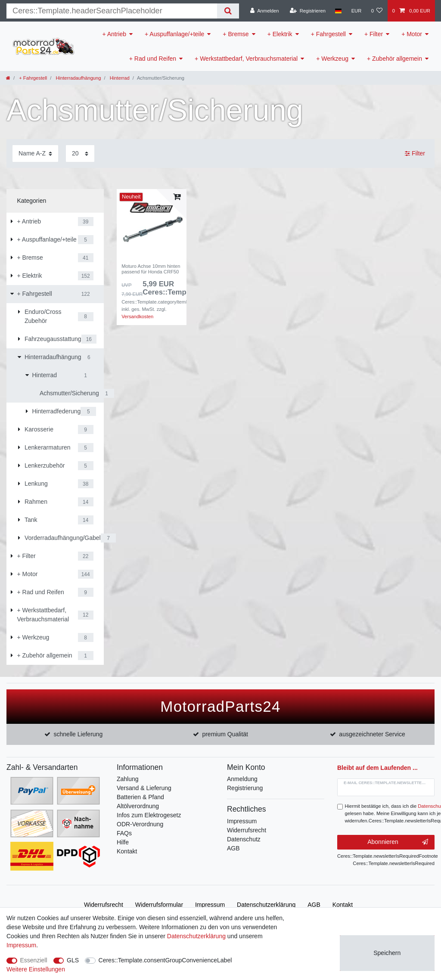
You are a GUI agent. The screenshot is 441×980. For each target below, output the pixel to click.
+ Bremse (236, 34)
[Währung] (356, 11)
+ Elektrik (280, 34)
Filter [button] (415, 154)
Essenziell (34, 960)
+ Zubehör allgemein (394, 59)
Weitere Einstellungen (36, 969)
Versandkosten (137, 316)
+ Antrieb (114, 34)
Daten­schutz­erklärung (266, 905)
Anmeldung (242, 779)
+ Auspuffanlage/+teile (174, 34)
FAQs (124, 833)
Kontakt (127, 851)
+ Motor (412, 34)
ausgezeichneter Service (372, 734)
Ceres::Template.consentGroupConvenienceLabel (165, 960)
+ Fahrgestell (328, 34)
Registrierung (245, 788)
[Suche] (228, 11)
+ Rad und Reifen (153, 59)
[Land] (338, 11)
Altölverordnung (138, 806)
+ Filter (374, 34)
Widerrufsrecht (247, 830)
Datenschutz (244, 839)
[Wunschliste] (377, 11)
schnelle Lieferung (78, 734)
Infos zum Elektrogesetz (149, 815)
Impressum (242, 821)
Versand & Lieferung (144, 788)
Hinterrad (119, 78)
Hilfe (123, 842)
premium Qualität (225, 734)
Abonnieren (398, 842)
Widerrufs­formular (159, 905)
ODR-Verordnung (140, 824)
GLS (73, 960)
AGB (233, 848)
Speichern (387, 953)
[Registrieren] (308, 11)
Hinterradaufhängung (78, 78)
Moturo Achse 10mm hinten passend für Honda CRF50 (151, 269)
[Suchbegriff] (112, 11)
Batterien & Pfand (140, 797)
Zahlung (128, 779)
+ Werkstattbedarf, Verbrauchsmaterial (246, 59)
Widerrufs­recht (104, 905)
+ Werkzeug (332, 59)
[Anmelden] (265, 11)
